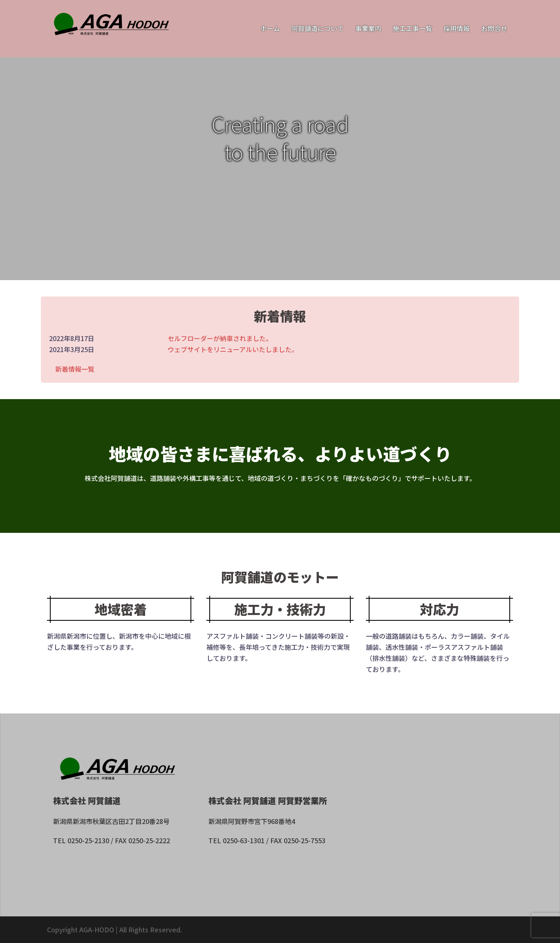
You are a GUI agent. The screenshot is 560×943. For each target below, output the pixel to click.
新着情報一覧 (75, 369)
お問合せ (494, 28)
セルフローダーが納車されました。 (220, 338)
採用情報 (457, 28)
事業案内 (368, 28)
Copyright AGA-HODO (81, 930)
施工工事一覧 (412, 28)
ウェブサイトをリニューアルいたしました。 (233, 349)
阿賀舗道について (318, 28)
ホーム (270, 28)
